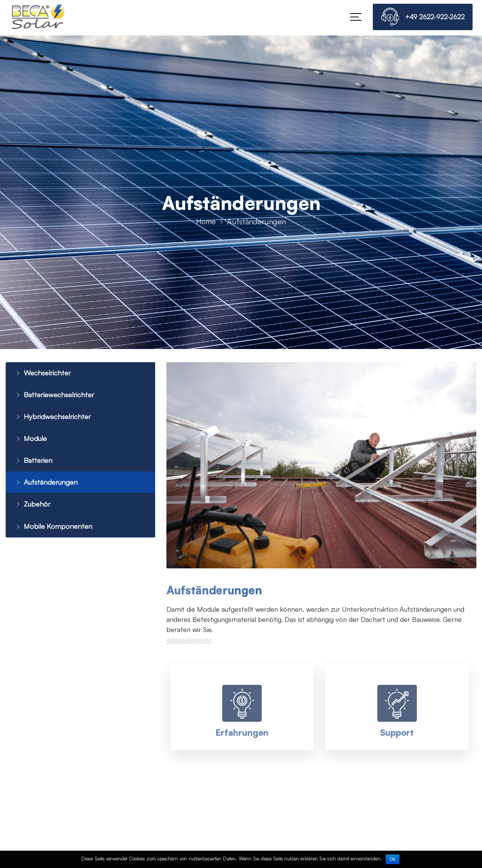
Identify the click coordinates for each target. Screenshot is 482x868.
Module (31, 440)
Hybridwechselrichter (53, 418)
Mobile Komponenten (53, 530)
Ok (393, 859)
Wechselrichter (43, 373)
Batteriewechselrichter (55, 396)
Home (206, 221)
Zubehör (32, 508)
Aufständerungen (47, 486)
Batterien (33, 463)
